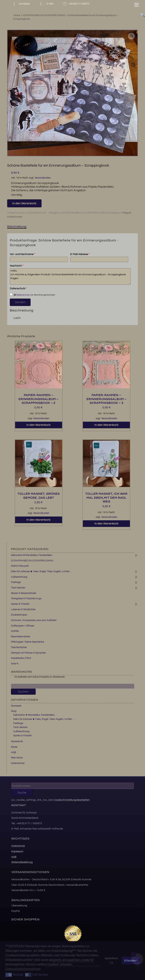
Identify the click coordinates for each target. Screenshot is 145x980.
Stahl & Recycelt (20, 566)
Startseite (16, 706)
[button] (131, 36)
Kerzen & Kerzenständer (24, 593)
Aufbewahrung (19, 577)
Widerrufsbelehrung (22, 862)
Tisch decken (18, 588)
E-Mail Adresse (80, 254)
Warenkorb (17, 741)
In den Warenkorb (24, 203)
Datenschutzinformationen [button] (23, 969)
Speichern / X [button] (111, 960)
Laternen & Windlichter (23, 609)
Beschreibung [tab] (17, 226)
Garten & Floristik (20, 604)
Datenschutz (18, 289)
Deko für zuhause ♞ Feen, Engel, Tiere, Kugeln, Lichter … (44, 719)
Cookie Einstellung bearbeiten (72, 800)
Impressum (17, 851)
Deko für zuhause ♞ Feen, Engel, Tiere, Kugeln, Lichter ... (41, 571)
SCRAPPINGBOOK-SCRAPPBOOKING (84, 213)
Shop (14, 711)
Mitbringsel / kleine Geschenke (27, 642)
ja (13, 295)
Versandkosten (43, 178)
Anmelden (21, 4)
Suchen (23, 692)
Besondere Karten (21, 637)
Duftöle (15, 631)
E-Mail (46, 4)
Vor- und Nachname (22, 254)
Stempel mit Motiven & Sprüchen (28, 653)
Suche (22, 793)
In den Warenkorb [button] (39, 425)
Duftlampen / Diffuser (23, 626)
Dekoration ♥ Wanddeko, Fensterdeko (32, 555)
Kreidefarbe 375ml (21, 658)
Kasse (14, 747)
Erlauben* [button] (131, 960)
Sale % (15, 664)
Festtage (16, 582)
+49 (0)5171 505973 (76, 4)
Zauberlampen (19, 615)
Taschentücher (19, 647)
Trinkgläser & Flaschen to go (26, 598)
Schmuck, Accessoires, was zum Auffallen (34, 620)
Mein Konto (17, 758)
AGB (13, 752)
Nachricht (17, 266)
